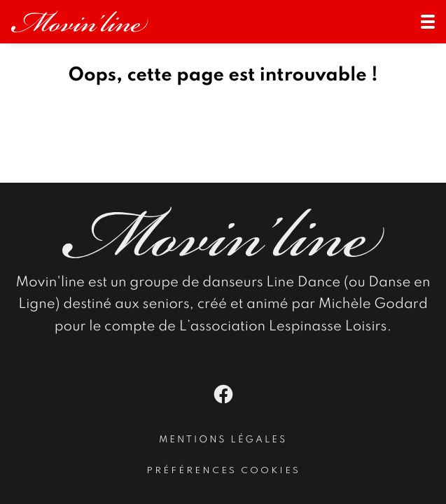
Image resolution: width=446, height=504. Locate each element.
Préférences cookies (223, 471)
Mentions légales (223, 441)
